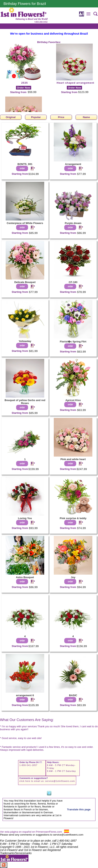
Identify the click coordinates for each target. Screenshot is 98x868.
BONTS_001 (25, 164)
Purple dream (73, 223)
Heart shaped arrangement (75, 83)
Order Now (24, 88)
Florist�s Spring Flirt (73, 342)
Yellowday (25, 341)
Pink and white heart (73, 459)
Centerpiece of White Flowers (25, 223)
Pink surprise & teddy (73, 518)
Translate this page (79, 809)
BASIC (73, 695)
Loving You (25, 518)
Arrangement (73, 164)
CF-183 (73, 282)
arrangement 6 (25, 695)
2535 (25, 83)
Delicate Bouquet (25, 282)
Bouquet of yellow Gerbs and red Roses (25, 402)
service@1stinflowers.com (60, 781)
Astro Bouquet (25, 577)
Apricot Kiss (73, 400)
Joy (73, 577)
